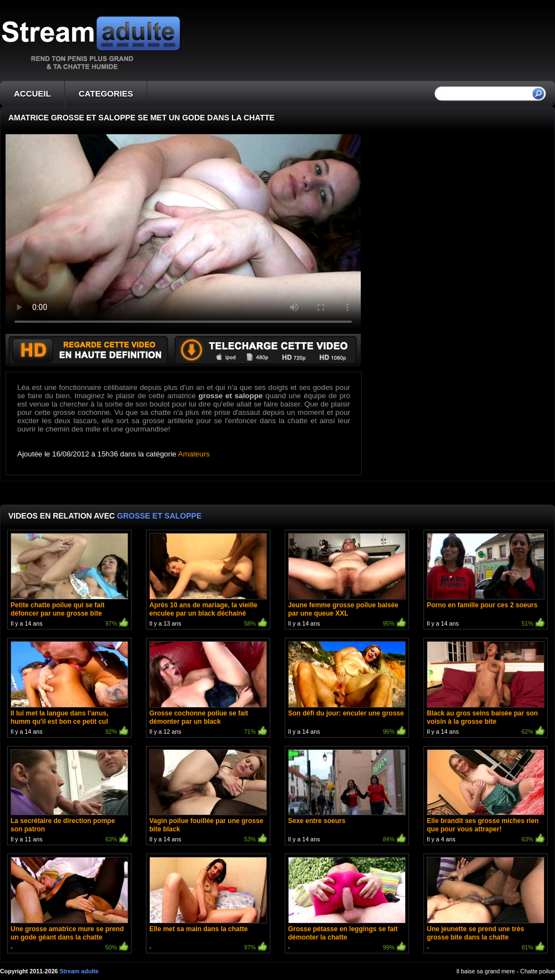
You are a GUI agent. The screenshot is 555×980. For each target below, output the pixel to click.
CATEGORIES (106, 93)
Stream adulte (79, 971)
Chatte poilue (538, 971)
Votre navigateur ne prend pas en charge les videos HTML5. (183, 234)
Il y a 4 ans (486, 797)
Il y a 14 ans (69, 581)
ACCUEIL (32, 93)
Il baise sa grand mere (485, 971)
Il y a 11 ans (69, 797)
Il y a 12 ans (208, 689)
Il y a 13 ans (208, 581)
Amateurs (194, 454)
